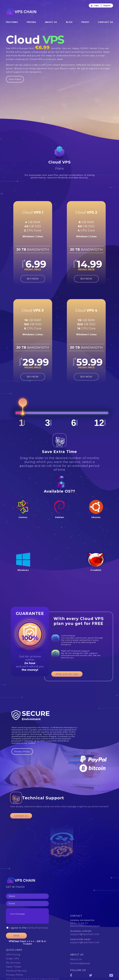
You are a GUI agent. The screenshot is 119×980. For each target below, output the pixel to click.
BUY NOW (33, 279)
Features (12, 22)
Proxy (85, 22)
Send (16, 936)
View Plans (15, 79)
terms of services (38, 928)
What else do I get (67, 674)
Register (107, 5)
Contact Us (106, 22)
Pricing (31, 22)
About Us (51, 22)
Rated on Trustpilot (27, 943)
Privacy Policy (22, 752)
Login (95, 5)
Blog (69, 22)
